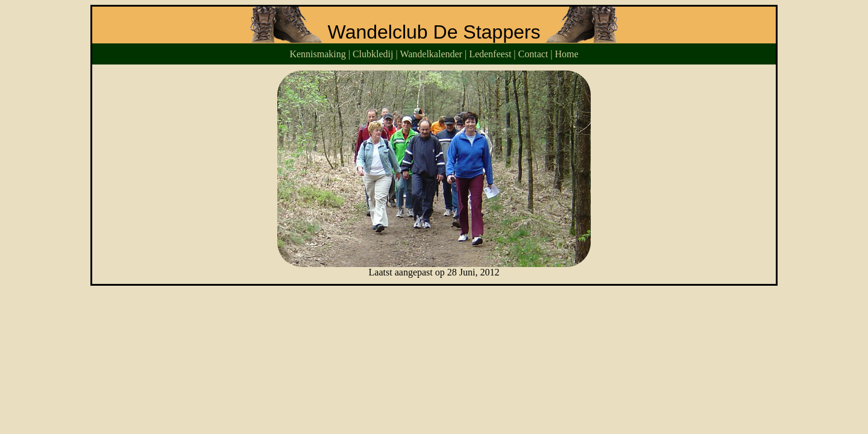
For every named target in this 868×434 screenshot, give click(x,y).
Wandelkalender (431, 54)
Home (567, 54)
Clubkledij (373, 54)
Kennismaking (317, 54)
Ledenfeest (490, 54)
